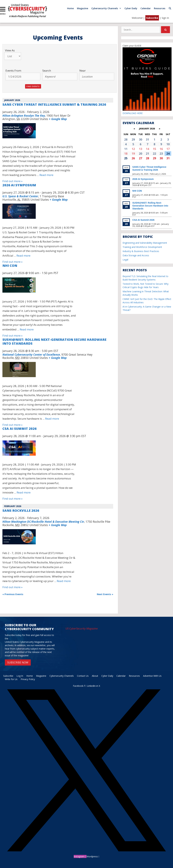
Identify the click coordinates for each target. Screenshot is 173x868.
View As (10, 50)
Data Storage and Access (136, 255)
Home (70, 8)
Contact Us (83, 676)
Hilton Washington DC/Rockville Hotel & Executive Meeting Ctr (43, 522)
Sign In (165, 18)
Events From (13, 71)
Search (47, 71)
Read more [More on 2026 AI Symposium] (23, 256)
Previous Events (13, 594)
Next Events (105, 594)
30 (161, 158)
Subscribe (152, 18)
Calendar (146, 8)
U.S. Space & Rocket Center (20, 196)
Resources (160, 8)
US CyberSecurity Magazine (82, 628)
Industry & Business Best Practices (141, 251)
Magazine (83, 8)
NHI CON (10, 266)
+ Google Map (58, 119)
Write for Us (11, 679)
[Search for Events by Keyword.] (60, 77)
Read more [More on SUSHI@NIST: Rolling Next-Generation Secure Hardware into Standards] (52, 419)
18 (126, 153)
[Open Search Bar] (170, 8)
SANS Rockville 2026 (21, 511)
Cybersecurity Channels (107, 8)
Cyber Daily (131, 8)
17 (168, 149)
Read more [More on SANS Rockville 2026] (64, 581)
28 (147, 158)
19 (133, 153)
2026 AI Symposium (19, 185)
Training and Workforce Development (142, 247)
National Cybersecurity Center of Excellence (31, 355)
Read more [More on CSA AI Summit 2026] (24, 492)
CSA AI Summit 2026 (19, 429)
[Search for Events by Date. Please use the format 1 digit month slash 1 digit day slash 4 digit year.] (23, 77)
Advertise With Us (152, 676)
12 (133, 149)
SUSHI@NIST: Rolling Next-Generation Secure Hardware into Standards (54, 341)
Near (83, 71)
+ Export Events (102, 608)
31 (168, 158)
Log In (20, 676)
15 (154, 149)
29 (154, 158)
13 (141, 149)
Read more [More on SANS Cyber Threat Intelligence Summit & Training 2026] (46, 175)
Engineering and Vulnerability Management (145, 243)
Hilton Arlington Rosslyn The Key (24, 116)
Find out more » (12, 181)
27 (141, 158)
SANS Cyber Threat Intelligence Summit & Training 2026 (54, 104)
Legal (125, 260)
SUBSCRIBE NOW (18, 662)
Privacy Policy (28, 679)
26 (133, 158)
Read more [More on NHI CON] (27, 329)
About (95, 676)
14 (147, 149)
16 (161, 149)
